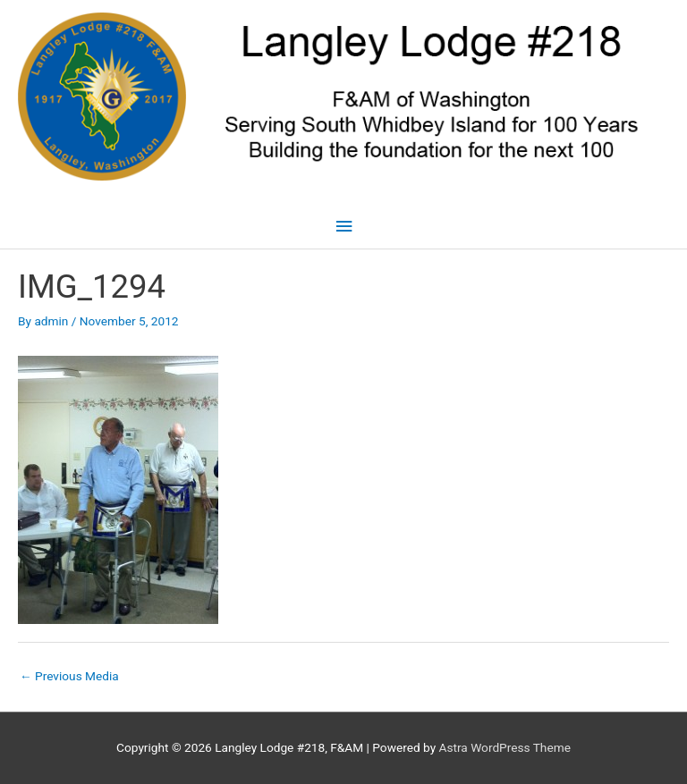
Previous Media (69, 676)
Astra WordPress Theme (505, 747)
